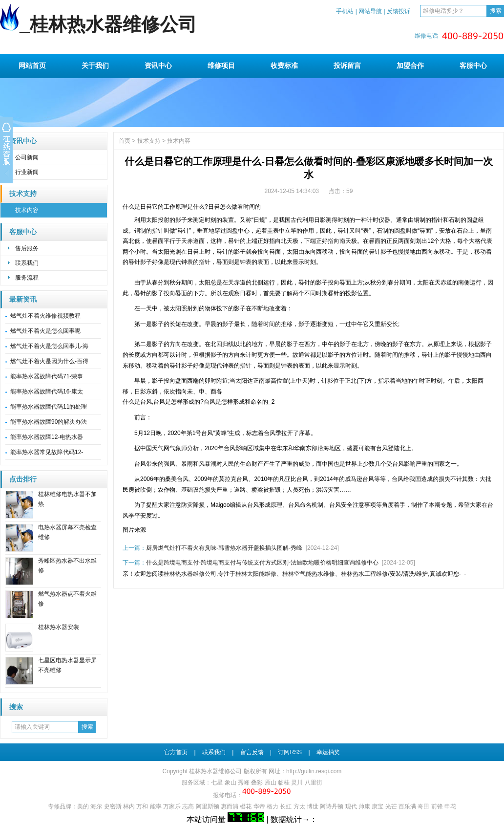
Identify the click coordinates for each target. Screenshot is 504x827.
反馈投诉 (399, 11)
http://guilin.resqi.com (314, 771)
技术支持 (23, 194)
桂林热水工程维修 (364, 574)
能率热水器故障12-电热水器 (47, 437)
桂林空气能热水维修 (309, 574)
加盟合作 (410, 65)
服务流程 (27, 278)
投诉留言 (347, 65)
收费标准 (284, 65)
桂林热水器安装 (59, 627)
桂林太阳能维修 (256, 574)
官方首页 (176, 752)
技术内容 (27, 210)
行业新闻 (27, 172)
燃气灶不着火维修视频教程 (45, 316)
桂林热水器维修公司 (190, 574)
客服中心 (473, 65)
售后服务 (27, 248)
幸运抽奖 (328, 752)
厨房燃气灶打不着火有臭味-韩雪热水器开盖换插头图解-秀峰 (224, 548)
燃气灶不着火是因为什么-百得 (49, 361)
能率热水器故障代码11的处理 (49, 407)
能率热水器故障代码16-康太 (47, 392)
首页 (125, 141)
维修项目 (221, 65)
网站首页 (32, 65)
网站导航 (370, 11)
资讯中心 (158, 65)
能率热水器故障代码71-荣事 (47, 376)
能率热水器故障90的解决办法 (49, 422)
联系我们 (27, 263)
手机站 (345, 11)
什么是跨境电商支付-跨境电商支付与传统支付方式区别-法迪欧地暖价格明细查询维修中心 (262, 563)
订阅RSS (290, 752)
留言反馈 (252, 752)
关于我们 (95, 65)
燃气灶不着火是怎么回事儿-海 (49, 346)
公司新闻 (27, 157)
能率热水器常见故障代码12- (47, 452)
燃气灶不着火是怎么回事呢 (45, 331)
